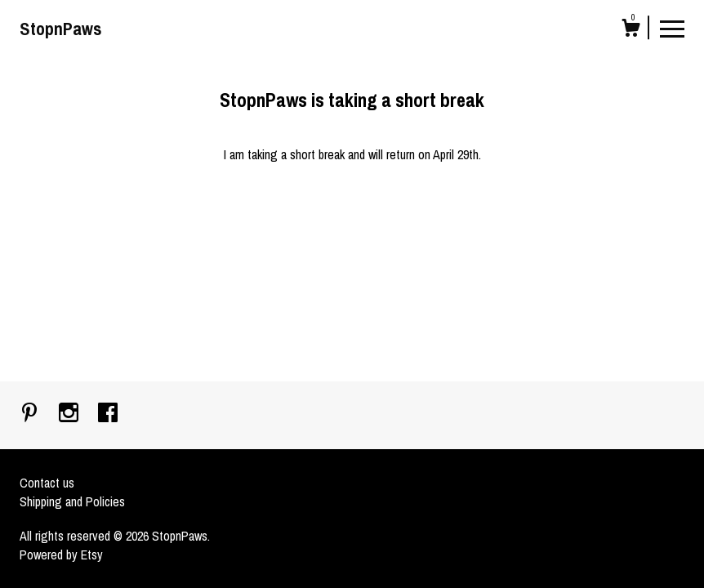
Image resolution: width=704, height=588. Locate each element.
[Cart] (630, 30)
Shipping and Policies (72, 501)
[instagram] (70, 414)
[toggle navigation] (672, 28)
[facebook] (108, 414)
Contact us (47, 483)
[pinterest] (31, 414)
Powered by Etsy (61, 555)
